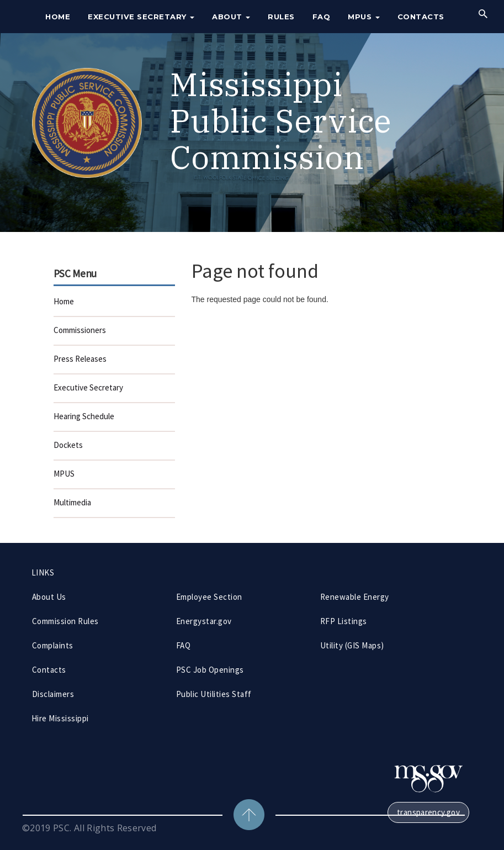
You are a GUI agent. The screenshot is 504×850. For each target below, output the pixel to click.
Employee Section (209, 597)
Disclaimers (53, 694)
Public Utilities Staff (214, 694)
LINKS (43, 572)
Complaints (53, 645)
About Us (49, 597)
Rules (281, 17)
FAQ (322, 17)
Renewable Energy (355, 597)
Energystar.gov (204, 621)
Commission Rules (65, 621)
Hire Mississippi (60, 718)
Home (58, 17)
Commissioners (80, 330)
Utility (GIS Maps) (352, 645)
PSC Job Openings (210, 670)
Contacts (421, 17)
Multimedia (72, 502)
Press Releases (80, 359)
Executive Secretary (141, 17)
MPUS (364, 17)
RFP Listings (344, 621)
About (231, 17)
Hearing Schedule (84, 416)
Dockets (68, 445)
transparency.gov (428, 812)
